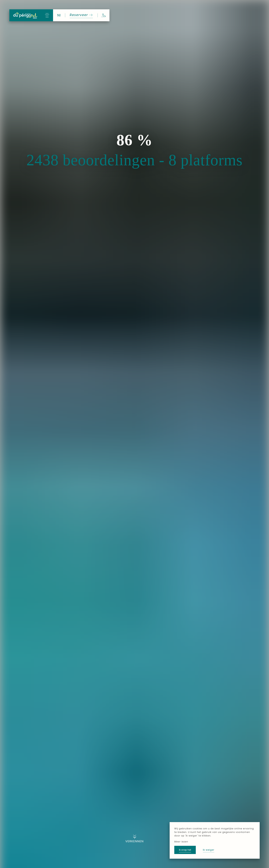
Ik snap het (185, 850)
